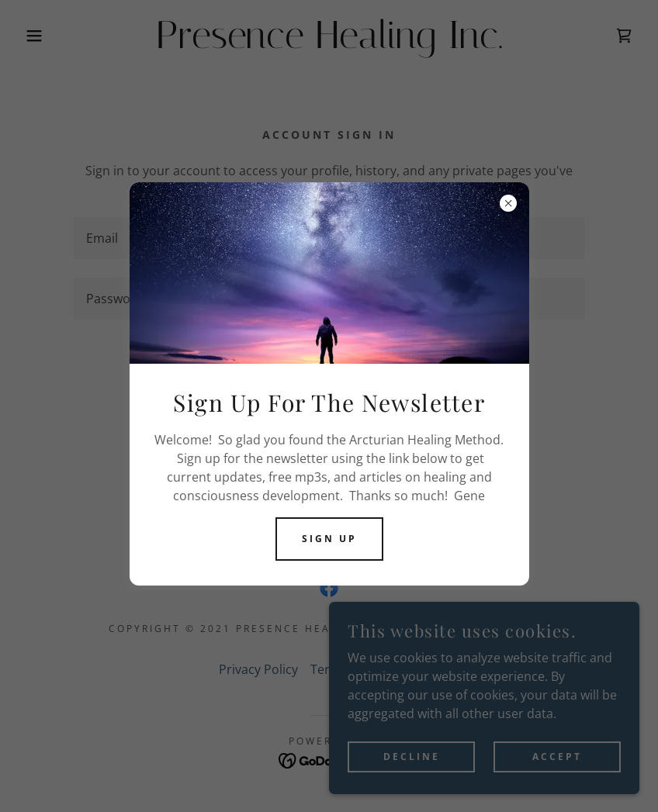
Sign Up (329, 539)
